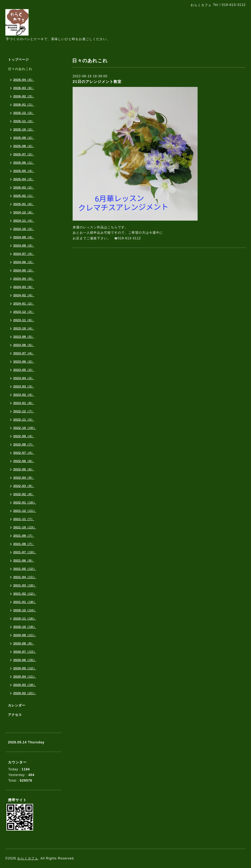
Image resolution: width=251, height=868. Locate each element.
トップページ (18, 60)
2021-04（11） (25, 577)
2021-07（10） (25, 552)
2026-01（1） (24, 105)
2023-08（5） (24, 345)
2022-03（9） (24, 486)
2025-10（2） (24, 129)
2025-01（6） (24, 204)
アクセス (15, 715)
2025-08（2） (24, 146)
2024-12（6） (24, 212)
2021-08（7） (24, 544)
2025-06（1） (24, 163)
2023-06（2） (24, 362)
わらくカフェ (28, 858)
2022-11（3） (24, 420)
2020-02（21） (25, 693)
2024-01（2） (24, 304)
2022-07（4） (24, 453)
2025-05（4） (24, 171)
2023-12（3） (24, 312)
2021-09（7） (24, 536)
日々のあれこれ (20, 69)
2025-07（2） (24, 154)
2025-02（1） (24, 196)
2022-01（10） (25, 502)
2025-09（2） (24, 138)
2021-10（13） (25, 527)
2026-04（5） (24, 80)
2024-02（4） (24, 295)
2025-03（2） (24, 187)
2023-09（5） (24, 337)
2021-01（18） (25, 602)
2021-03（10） (25, 585)
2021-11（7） (24, 519)
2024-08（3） (24, 245)
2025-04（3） (24, 179)
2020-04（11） (25, 677)
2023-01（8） (24, 403)
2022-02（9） (24, 494)
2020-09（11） (25, 635)
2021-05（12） (25, 569)
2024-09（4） (24, 237)
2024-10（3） (24, 229)
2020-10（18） (25, 627)
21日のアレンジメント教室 (97, 82)
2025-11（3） (24, 121)
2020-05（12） (25, 668)
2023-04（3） (24, 378)
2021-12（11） (25, 511)
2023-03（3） (24, 386)
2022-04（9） (24, 478)
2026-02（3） (24, 96)
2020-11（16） (25, 619)
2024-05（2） (24, 270)
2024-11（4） (24, 221)
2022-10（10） (25, 428)
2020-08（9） (24, 643)
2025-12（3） (24, 113)
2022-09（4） (24, 436)
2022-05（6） (24, 469)
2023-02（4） (24, 395)
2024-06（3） (24, 262)
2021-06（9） (24, 560)
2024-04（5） (24, 279)
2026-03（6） (24, 88)
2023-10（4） (24, 328)
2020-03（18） (25, 685)
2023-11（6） (24, 320)
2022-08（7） (24, 444)
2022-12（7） (24, 411)
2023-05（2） (24, 370)
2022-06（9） (24, 461)
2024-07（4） (24, 254)
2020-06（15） (25, 660)
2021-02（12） (25, 594)
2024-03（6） (24, 287)
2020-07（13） (25, 652)
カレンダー (17, 705)
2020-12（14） (25, 610)
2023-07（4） (24, 353)
